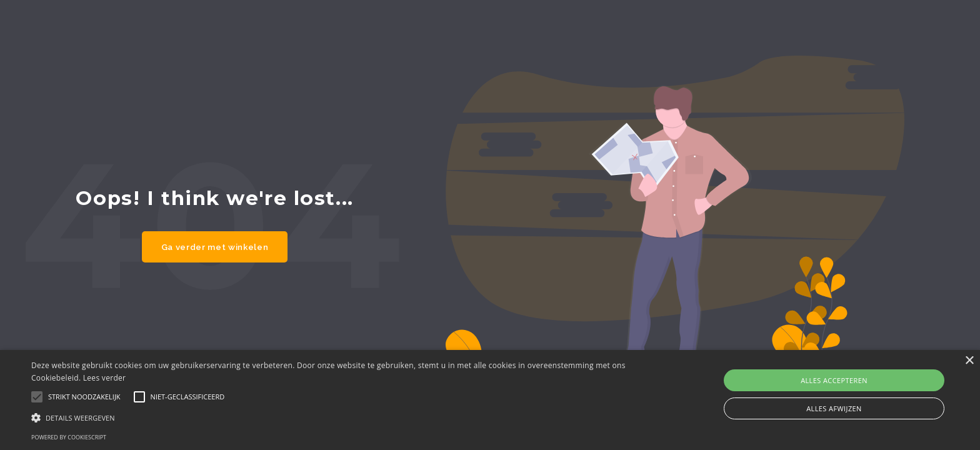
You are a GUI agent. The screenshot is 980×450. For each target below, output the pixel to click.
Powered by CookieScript (69, 437)
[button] (329, 417)
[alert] (490, 400)
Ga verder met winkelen (215, 247)
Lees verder (105, 378)
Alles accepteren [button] (834, 380)
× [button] (969, 361)
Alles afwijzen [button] (834, 408)
